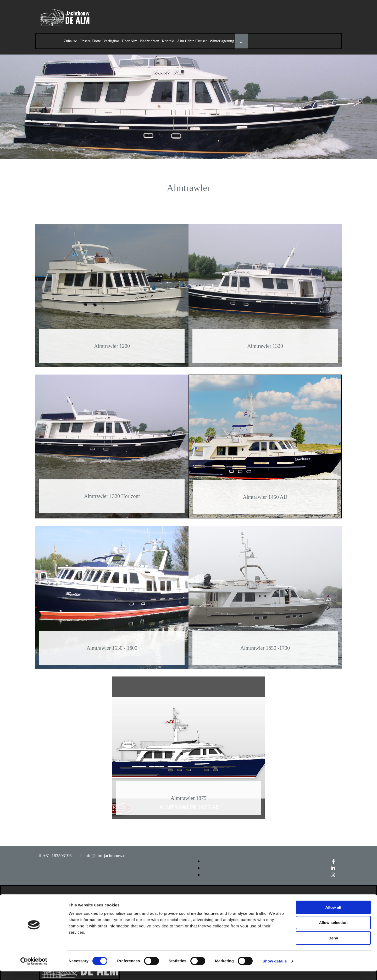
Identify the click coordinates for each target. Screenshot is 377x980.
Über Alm (130, 41)
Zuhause (70, 41)
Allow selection (333, 931)
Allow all (333, 916)
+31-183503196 (57, 856)
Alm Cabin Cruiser (192, 41)
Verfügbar (111, 41)
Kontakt (168, 41)
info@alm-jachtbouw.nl (105, 856)
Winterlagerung (222, 41)
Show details (275, 970)
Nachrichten (150, 41)
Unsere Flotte (90, 41)
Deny (333, 947)
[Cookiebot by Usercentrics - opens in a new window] (34, 970)
